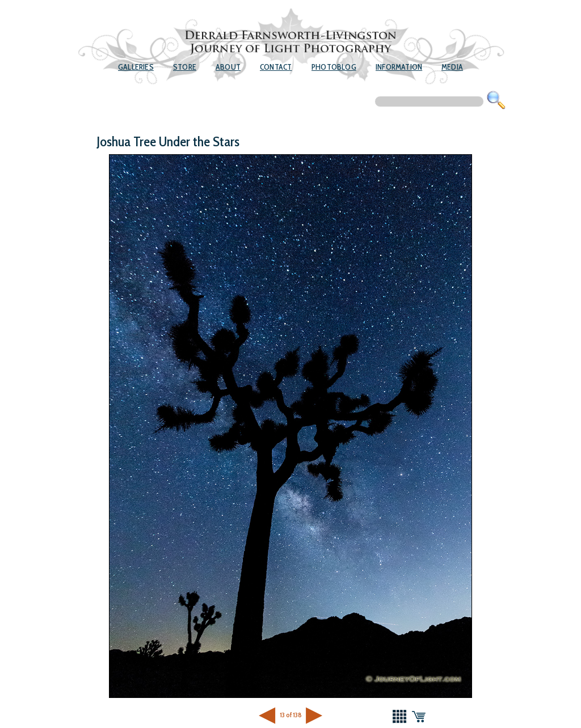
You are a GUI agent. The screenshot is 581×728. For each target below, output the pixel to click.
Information (399, 67)
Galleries (136, 67)
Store (185, 67)
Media (452, 67)
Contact (276, 67)
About (228, 67)
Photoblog (334, 67)
